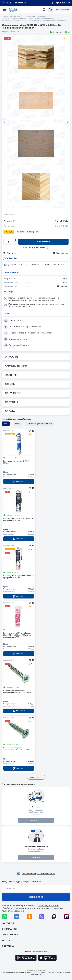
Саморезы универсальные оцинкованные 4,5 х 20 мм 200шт (17, 749)
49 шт (67, 32)
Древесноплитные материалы (14, 18)
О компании (9, 929)
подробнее (36, 820)
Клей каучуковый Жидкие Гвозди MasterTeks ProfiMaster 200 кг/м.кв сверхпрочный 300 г (17, 635)
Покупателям (10, 935)
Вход (8, 3)
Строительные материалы (35, 16)
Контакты (8, 923)
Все (6, 424)
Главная (5, 16)
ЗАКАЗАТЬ (36, 857)
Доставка (8, 946)
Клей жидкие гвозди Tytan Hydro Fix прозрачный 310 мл (18, 519)
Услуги (6, 940)
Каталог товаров (16, 16)
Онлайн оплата (63, 10)
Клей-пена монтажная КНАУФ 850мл (16, 462)
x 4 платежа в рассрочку (27, 232)
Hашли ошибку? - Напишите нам (36, 874)
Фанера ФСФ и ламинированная (41, 18)
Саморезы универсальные (40, 424)
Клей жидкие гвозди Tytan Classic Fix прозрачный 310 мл (19, 577)
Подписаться (36, 897)
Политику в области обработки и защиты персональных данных (31, 907)
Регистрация (20, 3)
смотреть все (36, 777)
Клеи (17, 424)
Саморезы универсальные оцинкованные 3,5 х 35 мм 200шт (17, 692)
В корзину (43, 242)
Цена (6, 472)
